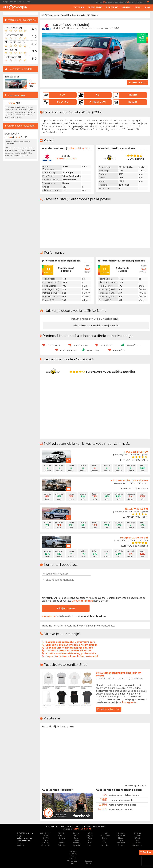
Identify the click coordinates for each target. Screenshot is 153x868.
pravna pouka (16, 2)
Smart (137, 843)
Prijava (101, 2)
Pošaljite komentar (66, 608)
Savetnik (79, 7)
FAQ (19, 843)
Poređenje (112, 7)
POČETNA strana (50, 15)
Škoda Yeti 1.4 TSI (137, 509)
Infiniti (90, 833)
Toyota (73, 858)
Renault (137, 833)
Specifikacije (95, 7)
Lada (90, 845)
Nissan (121, 838)
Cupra (62, 838)
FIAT (76, 835)
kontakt (27, 2)
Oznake (126, 7)
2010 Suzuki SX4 (13, 77)
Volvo (73, 863)
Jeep (90, 838)
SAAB (137, 838)
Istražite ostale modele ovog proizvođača (71, 653)
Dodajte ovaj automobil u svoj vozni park (70, 642)
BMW (46, 838)
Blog (138, 7)
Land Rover (105, 835)
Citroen (62, 835)
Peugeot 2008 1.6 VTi (134, 538)
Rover (137, 835)
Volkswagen (73, 861)
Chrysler (62, 833)
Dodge (76, 833)
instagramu (129, 702)
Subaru (73, 851)
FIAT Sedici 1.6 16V (136, 452)
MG (105, 840)
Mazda (105, 845)
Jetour (90, 840)
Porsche (121, 845)
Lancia (105, 833)
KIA (90, 843)
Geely (76, 840)
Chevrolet (46, 845)
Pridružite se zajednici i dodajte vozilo (96, 326)
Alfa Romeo (46, 833)
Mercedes (121, 833)
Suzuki (80, 15)
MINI (105, 843)
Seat (137, 840)
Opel (121, 840)
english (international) (118, 2)
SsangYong (137, 845)
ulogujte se (49, 616)
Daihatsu (62, 845)
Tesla (73, 856)
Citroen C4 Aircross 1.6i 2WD (129, 480)
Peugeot (121, 843)
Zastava (88, 861)
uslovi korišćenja (25, 838)
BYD (46, 840)
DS (62, 840)
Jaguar (90, 835)
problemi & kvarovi (78, 148)
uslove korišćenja (82, 601)
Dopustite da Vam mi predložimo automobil (72, 656)
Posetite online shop (109, 709)
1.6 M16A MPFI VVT (66, 159)
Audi (46, 835)
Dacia (62, 843)
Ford (76, 838)
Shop (147, 7)
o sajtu (6, 2)
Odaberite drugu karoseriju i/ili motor (68, 651)
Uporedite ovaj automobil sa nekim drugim (71, 645)
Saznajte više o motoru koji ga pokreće (69, 648)
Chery (46, 843)
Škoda (88, 863)
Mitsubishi (121, 835)
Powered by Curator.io (136, 785)
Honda (76, 843)
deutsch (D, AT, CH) (140, 2)
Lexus (105, 838)
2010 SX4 (90, 15)
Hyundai (76, 845)
